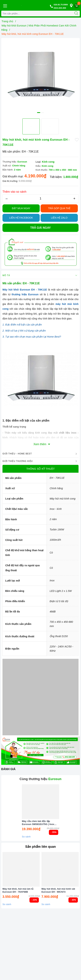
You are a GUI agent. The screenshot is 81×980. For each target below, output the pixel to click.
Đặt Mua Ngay (21, 208)
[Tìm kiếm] (76, 13)
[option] (40, 78)
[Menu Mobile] (5, 5)
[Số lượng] (40, 199)
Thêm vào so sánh (14, 192)
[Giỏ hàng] (76, 6)
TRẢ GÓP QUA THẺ (59, 208)
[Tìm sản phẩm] (37, 13)
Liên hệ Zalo (59, 218)
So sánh (26, 837)
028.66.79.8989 (61, 5)
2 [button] (42, 113)
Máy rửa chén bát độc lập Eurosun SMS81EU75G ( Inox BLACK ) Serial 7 (38, 823)
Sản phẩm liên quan (40, 847)
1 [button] (39, 113)
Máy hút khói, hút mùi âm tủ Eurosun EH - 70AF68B (18, 890)
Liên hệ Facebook (21, 218)
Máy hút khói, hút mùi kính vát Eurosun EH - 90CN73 (58, 890)
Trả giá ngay (40, 228)
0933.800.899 (60, 8)
